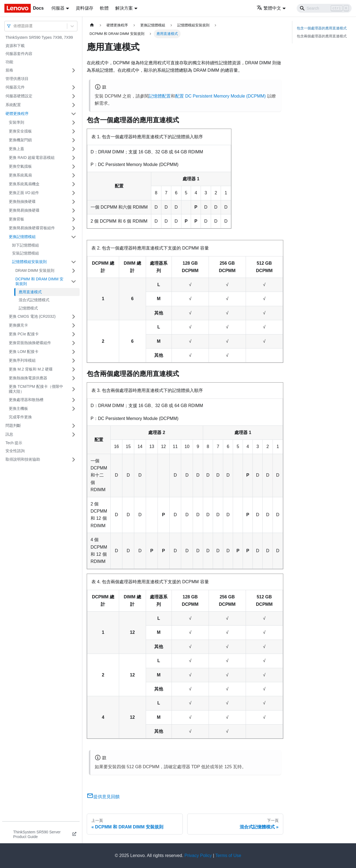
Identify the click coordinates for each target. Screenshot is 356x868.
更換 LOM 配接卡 (24, 352)
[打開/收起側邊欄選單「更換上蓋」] (74, 149)
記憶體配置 (160, 96)
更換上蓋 (16, 149)
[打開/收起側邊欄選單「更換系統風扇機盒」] (74, 184)
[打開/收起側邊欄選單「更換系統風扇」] (74, 175)
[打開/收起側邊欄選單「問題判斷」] (74, 426)
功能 (9, 62)
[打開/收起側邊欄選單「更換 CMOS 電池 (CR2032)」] (74, 317)
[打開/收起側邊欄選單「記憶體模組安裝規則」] (74, 262)
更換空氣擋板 (20, 166)
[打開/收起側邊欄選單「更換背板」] (74, 219)
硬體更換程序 (17, 114)
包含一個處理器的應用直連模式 (322, 28)
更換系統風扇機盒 (24, 184)
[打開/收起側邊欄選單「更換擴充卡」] (74, 325)
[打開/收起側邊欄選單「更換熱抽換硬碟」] (74, 202)
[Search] (324, 8)
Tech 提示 (14, 443)
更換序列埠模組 (22, 360)
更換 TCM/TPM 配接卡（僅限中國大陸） (36, 389)
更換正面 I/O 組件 (24, 193)
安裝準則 (16, 122)
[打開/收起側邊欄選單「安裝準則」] (74, 123)
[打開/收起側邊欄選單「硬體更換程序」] (74, 114)
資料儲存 (85, 8)
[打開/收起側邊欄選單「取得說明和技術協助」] (74, 460)
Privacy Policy (198, 855)
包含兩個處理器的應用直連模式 (322, 36)
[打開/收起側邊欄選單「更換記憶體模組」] (74, 237)
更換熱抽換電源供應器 (28, 378)
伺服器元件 (15, 87)
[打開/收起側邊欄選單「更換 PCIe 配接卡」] (74, 334)
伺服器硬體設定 (19, 96)
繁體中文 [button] (269, 8)
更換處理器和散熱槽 (26, 400)
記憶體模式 (28, 308)
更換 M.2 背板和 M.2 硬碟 (31, 369)
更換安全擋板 (20, 131)
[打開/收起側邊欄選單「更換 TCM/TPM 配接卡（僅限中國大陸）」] (74, 389)
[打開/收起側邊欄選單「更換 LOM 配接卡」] (74, 352)
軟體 (104, 8)
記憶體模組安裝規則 (29, 262)
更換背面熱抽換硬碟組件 (30, 343)
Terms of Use (228, 855)
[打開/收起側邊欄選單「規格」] (74, 70)
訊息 (9, 434)
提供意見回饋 (103, 797)
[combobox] (14, 26)
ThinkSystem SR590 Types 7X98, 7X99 (39, 37)
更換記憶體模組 (22, 237)
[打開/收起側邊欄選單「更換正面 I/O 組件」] (74, 193)
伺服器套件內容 (19, 54)
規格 (9, 70)
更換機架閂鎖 (20, 140)
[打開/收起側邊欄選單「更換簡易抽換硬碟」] (74, 211)
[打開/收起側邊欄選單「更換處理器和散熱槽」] (74, 400)
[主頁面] (92, 25)
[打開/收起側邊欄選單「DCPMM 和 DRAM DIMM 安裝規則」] (74, 282)
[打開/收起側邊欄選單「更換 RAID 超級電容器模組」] (74, 158)
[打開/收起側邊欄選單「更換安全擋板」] (74, 131)
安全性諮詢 (15, 451)
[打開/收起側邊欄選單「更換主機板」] (74, 409)
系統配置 (13, 105)
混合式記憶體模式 (34, 300)
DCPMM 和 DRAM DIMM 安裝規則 (39, 281)
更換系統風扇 (20, 175)
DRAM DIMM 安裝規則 (35, 270)
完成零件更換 (20, 417)
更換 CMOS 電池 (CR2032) (32, 316)
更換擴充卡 (18, 325)
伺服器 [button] (58, 8)
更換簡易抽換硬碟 (24, 210)
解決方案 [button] (124, 8)
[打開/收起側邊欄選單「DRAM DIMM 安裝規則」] (74, 271)
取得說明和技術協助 (23, 459)
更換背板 (16, 219)
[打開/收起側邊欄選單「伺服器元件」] (74, 87)
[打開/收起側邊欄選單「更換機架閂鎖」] (74, 140)
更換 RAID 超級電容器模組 (32, 157)
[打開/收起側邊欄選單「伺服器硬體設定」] (74, 96)
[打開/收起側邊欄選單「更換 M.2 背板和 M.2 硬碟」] (74, 369)
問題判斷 (13, 425)
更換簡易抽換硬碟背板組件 (32, 228)
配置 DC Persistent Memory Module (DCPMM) (220, 96)
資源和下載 (15, 46)
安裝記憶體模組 (26, 253)
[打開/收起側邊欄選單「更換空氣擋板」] (74, 167)
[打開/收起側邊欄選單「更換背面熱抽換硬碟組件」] (74, 343)
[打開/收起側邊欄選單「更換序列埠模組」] (74, 361)
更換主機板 (18, 408)
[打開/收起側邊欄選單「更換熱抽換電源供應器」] (74, 378)
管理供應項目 (17, 79)
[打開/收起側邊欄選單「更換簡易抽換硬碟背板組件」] (74, 228)
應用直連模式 (30, 292)
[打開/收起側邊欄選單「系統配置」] (74, 105)
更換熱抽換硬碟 (22, 201)
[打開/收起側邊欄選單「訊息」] (74, 435)
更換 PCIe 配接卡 (24, 334)
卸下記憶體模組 (26, 245)
